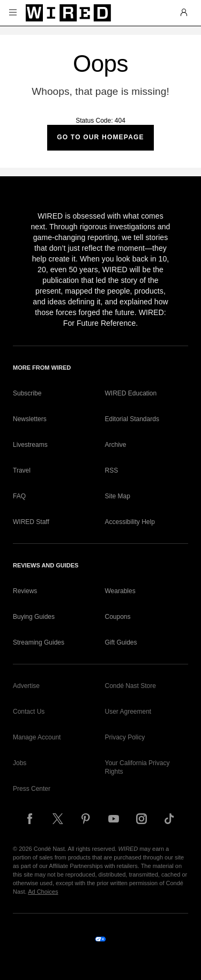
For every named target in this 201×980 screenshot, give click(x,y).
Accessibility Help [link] (130, 522)
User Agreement (128, 712)
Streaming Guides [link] (39, 642)
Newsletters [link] (30, 419)
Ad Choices (43, 892)
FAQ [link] (19, 496)
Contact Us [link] (29, 712)
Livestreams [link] (30, 445)
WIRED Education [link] (131, 393)
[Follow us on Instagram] (142, 819)
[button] (13, 13)
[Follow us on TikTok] (169, 819)
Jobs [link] (20, 763)
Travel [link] (22, 470)
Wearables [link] (120, 591)
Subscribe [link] (27, 393)
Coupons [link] (118, 617)
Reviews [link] (25, 591)
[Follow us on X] (58, 819)
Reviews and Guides (46, 565)
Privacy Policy (125, 737)
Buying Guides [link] (34, 617)
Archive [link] (116, 445)
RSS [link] (112, 470)
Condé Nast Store (131, 686)
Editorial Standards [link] (132, 419)
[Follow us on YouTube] (114, 819)
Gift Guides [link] (121, 642)
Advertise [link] (26, 686)
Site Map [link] (118, 496)
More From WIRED (42, 368)
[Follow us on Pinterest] (86, 819)
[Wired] (68, 13)
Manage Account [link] (37, 737)
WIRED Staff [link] (31, 522)
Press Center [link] (32, 789)
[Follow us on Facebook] (30, 819)
